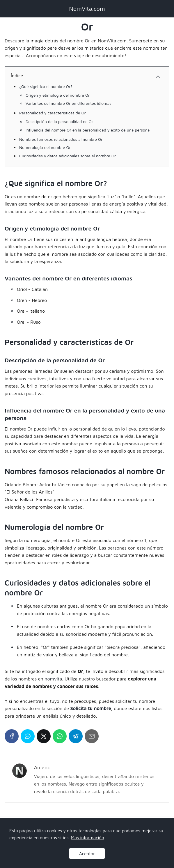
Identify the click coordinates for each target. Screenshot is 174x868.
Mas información (88, 838)
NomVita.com (87, 9)
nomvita (53, 679)
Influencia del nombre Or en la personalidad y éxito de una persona (88, 130)
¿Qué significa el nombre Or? (46, 86)
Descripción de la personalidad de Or (59, 121)
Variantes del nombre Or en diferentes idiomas (69, 103)
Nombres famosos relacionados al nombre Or (61, 139)
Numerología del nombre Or (45, 147)
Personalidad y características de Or (53, 113)
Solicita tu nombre (91, 708)
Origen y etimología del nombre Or (58, 95)
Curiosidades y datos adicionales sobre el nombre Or (68, 156)
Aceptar (87, 853)
